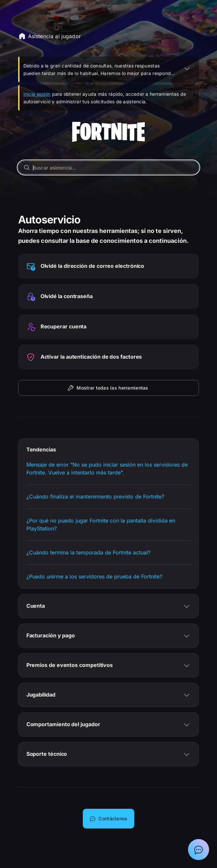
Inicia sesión (37, 94)
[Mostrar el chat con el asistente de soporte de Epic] (199, 850)
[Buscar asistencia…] (109, 167)
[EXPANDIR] (187, 68)
